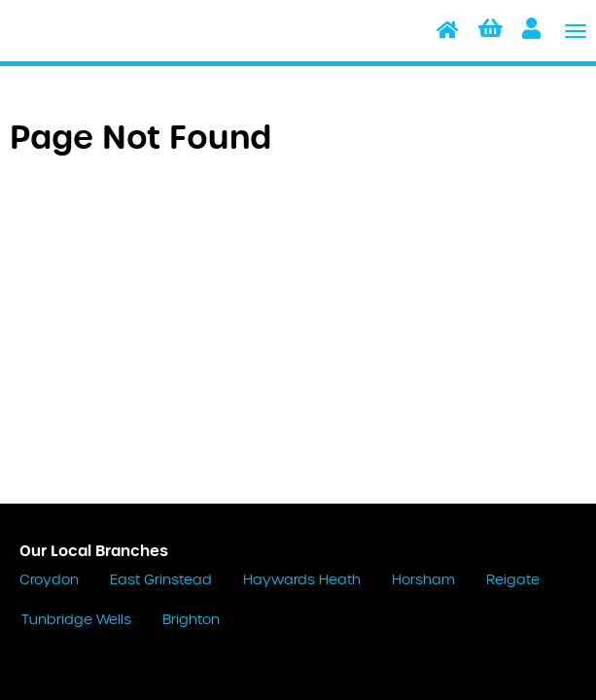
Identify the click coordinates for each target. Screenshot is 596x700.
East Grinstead (161, 580)
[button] (491, 31)
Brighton (191, 620)
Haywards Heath (302, 580)
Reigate (513, 580)
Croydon (49, 580)
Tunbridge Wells (76, 620)
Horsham (423, 580)
